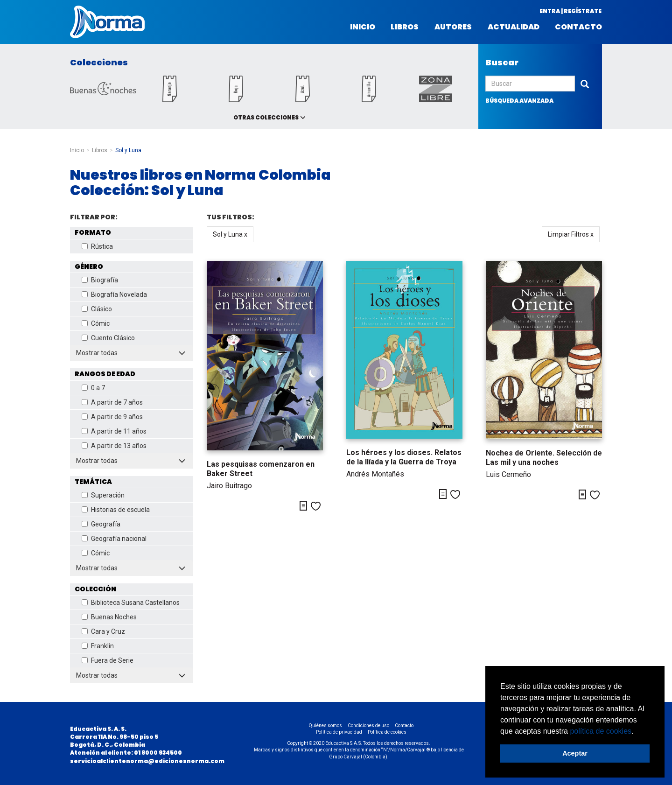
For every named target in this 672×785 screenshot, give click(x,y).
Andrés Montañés (375, 474)
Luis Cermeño (508, 474)
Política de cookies (387, 732)
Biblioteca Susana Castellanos (131, 603)
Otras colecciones (266, 117)
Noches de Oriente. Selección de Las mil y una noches (544, 458)
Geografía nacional (114, 539)
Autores (453, 27)
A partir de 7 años (112, 402)
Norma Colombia (107, 22)
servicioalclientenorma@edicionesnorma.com (147, 761)
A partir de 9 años (112, 417)
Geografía (101, 524)
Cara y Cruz (103, 631)
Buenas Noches (109, 617)
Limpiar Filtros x (571, 234)
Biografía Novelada (114, 294)
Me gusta (316, 506)
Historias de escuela (116, 510)
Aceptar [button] (575, 753)
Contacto (578, 27)
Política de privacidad (339, 732)
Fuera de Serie (108, 660)
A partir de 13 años (114, 446)
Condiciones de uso (368, 725)
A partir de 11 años (114, 431)
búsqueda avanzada (519, 101)
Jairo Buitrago (229, 486)
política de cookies (601, 731)
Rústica (97, 246)
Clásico (97, 309)
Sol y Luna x (230, 234)
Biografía (100, 280)
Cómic (96, 323)
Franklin (98, 646)
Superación (103, 495)
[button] (637, 732)
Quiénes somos (325, 725)
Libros (405, 27)
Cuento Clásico (108, 338)
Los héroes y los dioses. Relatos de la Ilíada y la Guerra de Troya (404, 457)
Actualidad (514, 27)
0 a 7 (93, 388)
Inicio (363, 27)
